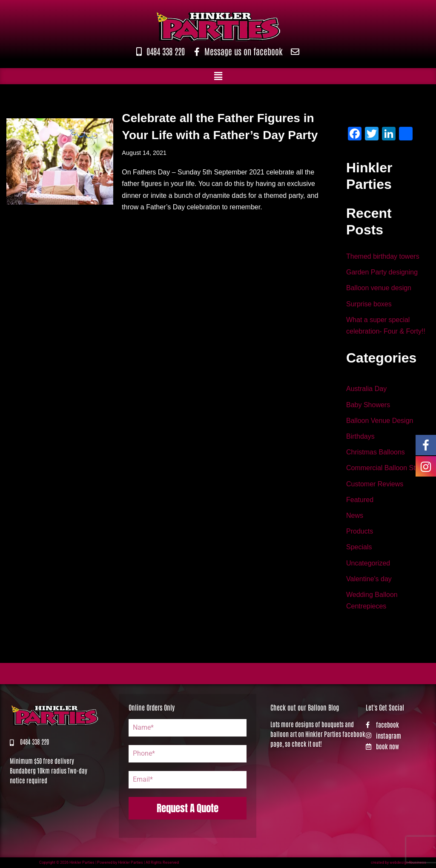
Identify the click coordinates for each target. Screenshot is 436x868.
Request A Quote (188, 808)
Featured (360, 500)
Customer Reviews (375, 484)
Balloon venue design (379, 288)
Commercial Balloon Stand (386, 468)
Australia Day (366, 389)
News (355, 515)
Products (360, 531)
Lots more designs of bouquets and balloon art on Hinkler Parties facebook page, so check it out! (318, 734)
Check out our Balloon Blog (305, 707)
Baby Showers (368, 405)
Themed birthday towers (383, 256)
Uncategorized (368, 563)
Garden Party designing (382, 272)
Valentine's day (369, 579)
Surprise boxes (369, 304)
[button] (218, 76)
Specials (359, 547)
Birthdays (360, 436)
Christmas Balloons (376, 452)
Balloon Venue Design (380, 421)
